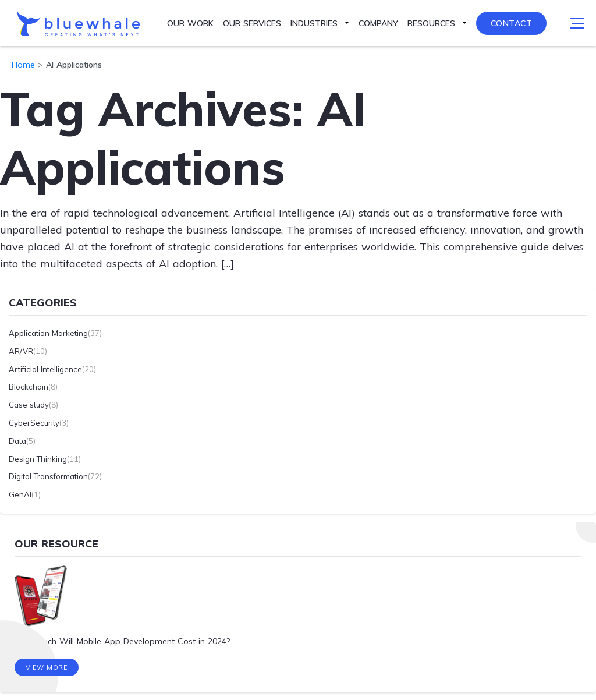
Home (23, 65)
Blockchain (29, 387)
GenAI (20, 494)
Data (17, 441)
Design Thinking (38, 459)
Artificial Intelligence (45, 369)
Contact (512, 23)
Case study (29, 405)
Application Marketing (48, 333)
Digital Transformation (48, 476)
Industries (314, 23)
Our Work (190, 23)
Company (378, 23)
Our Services (252, 23)
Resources (431, 23)
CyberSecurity (34, 423)
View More (47, 668)
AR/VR (21, 351)
